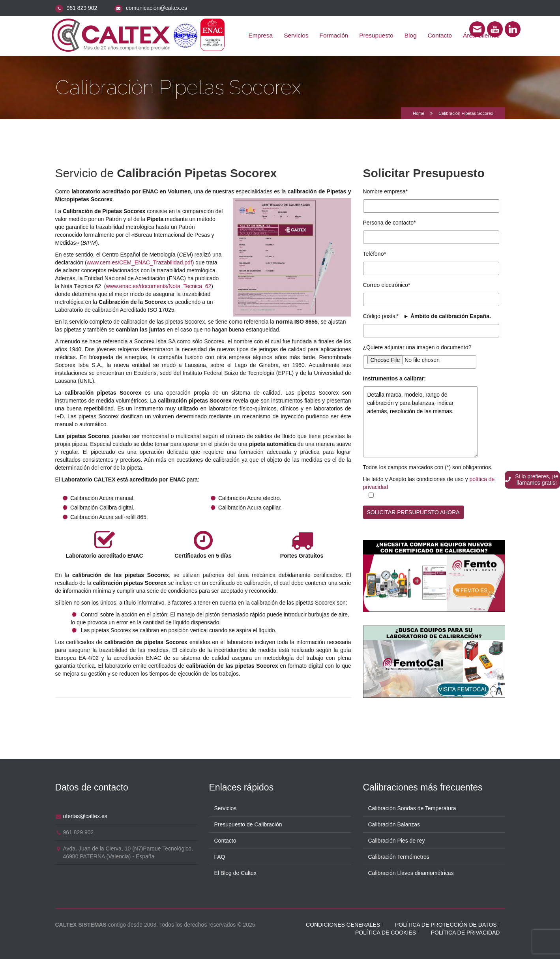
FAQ (220, 856)
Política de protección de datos (446, 923)
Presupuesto (376, 35)
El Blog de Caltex (235, 872)
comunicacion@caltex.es (156, 8)
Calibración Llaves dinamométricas (411, 872)
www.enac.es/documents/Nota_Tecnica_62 (158, 286)
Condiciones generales (343, 923)
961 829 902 (82, 8)
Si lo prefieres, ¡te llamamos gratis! (532, 479)
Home (419, 113)
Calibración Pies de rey (397, 839)
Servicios (296, 35)
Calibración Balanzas (394, 823)
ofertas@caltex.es (85, 815)
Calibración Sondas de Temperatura (412, 807)
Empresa (261, 35)
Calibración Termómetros (399, 856)
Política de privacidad (465, 931)
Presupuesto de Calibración (248, 823)
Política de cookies (386, 931)
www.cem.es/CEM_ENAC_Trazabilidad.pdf (140, 262)
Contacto (440, 35)
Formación (334, 35)
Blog (411, 35)
